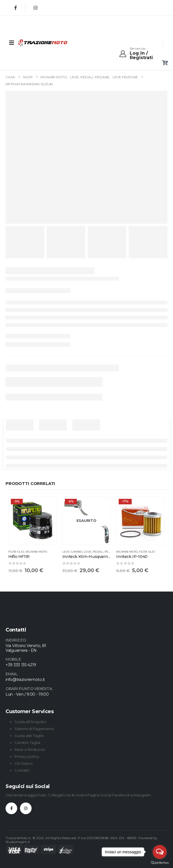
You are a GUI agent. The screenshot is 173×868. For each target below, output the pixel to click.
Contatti (22, 770)
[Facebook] (16, 8)
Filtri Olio (16, 552)
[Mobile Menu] (12, 43)
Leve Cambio (72, 552)
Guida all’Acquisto (30, 722)
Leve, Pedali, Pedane (100, 552)
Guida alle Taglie (29, 736)
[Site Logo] (32, 43)
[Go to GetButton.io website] (160, 862)
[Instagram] (35, 8)
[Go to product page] (33, 521)
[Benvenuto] (141, 54)
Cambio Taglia (27, 743)
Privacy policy (27, 756)
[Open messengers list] (160, 852)
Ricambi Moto (36, 552)
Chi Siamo (24, 763)
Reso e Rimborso (30, 749)
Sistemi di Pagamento (34, 729)
